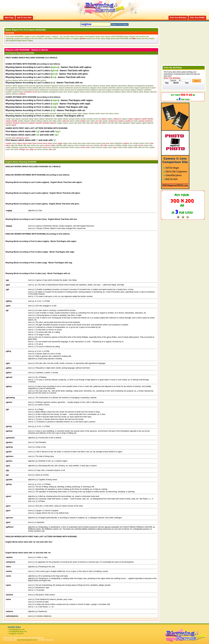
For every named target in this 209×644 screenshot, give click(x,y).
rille (16, 145)
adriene (8, 94)
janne (40, 92)
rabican (65, 119)
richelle (136, 143)
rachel (77, 119)
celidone (140, 90)
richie (147, 143)
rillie (25, 145)
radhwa (45, 121)
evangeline (10, 90)
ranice (14, 143)
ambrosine (69, 88)
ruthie (16, 149)
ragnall (8, 125)
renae (75, 143)
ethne (31, 80)
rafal (84, 123)
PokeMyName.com (17, 629)
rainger (85, 114)
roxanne (99, 147)
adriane (147, 92)
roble (65, 145)
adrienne (15, 94)
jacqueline (150, 86)
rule (143, 147)
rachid (95, 119)
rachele (83, 119)
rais (107, 114)
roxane (93, 147)
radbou (110, 119)
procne (74, 90)
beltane (46, 92)
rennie (98, 143)
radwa (93, 121)
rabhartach (49, 119)
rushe (8, 149)
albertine (114, 86)
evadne (153, 88)
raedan (105, 121)
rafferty (104, 123)
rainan (69, 114)
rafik (112, 123)
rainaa (64, 114)
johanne (111, 92)
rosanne (31, 147)
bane (88, 92)
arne (65, 92)
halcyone (18, 90)
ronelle (135, 145)
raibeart (11, 114)
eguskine (55, 86)
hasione (83, 92)
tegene (133, 90)
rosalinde (15, 147)
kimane (128, 90)
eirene (131, 88)
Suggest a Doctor (16, 634)
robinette (59, 145)
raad (13, 119)
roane (42, 145)
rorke (151, 145)
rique (29, 145)
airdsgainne (53, 92)
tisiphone (94, 90)
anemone (86, 88)
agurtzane (40, 86)
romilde (124, 145)
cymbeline (147, 90)
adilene (136, 92)
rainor (103, 114)
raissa (116, 114)
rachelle (90, 119)
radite (54, 121)
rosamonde (23, 147)
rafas (88, 123)
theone (88, 90)
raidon (27, 114)
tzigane (109, 90)
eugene (76, 92)
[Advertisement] (39, 155)
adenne (129, 92)
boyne (61, 92)
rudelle (130, 147)
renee (84, 143)
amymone (78, 88)
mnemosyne (54, 90)
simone (29, 88)
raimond (38, 114)
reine (70, 143)
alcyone (62, 88)
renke (89, 143)
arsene (70, 92)
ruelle (135, 147)
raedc (136, 121)
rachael (72, 119)
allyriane (131, 86)
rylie (54, 149)
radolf (77, 121)
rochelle (82, 145)
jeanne (8, 88)
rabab (31, 119)
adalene (118, 92)
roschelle (38, 147)
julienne (14, 88)
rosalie (8, 147)
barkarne (48, 86)
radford (33, 121)
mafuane (96, 86)
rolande (96, 145)
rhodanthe (118, 143)
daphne (15, 80)
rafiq (120, 123)
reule (103, 143)
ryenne (45, 149)
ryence (40, 149)
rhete (112, 143)
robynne (70, 145)
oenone (67, 90)
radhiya (39, 121)
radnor (72, 121)
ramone (8, 138)
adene (124, 92)
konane (94, 92)
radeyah (27, 121)
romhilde (118, 145)
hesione (25, 90)
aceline (102, 86)
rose (50, 147)
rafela (96, 123)
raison (111, 114)
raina (59, 114)
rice (131, 143)
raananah (25, 119)
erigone (137, 88)
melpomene (44, 90)
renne (93, 143)
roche (76, 145)
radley (59, 121)
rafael (80, 123)
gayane (21, 86)
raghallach (126, 123)
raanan (18, 119)
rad (99, 119)
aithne (21, 80)
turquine (9, 92)
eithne (26, 80)
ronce (130, 145)
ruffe (140, 147)
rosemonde (64, 147)
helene (48, 88)
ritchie (33, 145)
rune (147, 147)
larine (72, 86)
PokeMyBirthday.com (18, 631)
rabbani (42, 119)
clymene (119, 88)
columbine (116, 90)
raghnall (150, 123)
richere (142, 143)
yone (122, 90)
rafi (109, 123)
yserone (32, 86)
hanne (61, 86)
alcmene (55, 88)
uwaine (15, 92)
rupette (152, 147)
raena (71, 123)
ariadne (105, 88)
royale (105, 147)
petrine (84, 86)
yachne (43, 80)
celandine (112, 88)
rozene (120, 147)
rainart (75, 114)
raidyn (32, 114)
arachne (9, 80)
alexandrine (122, 86)
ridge (12, 145)
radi (50, 121)
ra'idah (8, 119)
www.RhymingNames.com (27, 640)
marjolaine (22, 88)
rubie (125, 147)
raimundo (53, 114)
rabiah (60, 119)
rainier (98, 114)
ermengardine (140, 86)
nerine (62, 90)
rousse (77, 147)
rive (38, 145)
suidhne (37, 80)
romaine (111, 145)
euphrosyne (145, 88)
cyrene (126, 88)
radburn (125, 119)
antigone (93, 88)
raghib (144, 123)
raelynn (66, 123)
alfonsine (42, 88)
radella (20, 121)
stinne (90, 86)
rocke (88, 145)
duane (99, 92)
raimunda (45, 114)
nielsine (78, 86)
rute (12, 149)
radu (88, 121)
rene (79, 143)
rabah (36, 119)
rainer (80, 114)
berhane (9, 86)
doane (21, 92)
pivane (105, 92)
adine (141, 92)
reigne (65, 143)
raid (22, 114)
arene (99, 88)
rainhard (92, 114)
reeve (55, 143)
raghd (133, 123)
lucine (26, 86)
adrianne (153, 92)
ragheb (138, 123)
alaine (108, 86)
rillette (20, 145)
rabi (55, 119)
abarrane (102, 90)
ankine (15, 86)
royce (110, 147)
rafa (75, 123)
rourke (72, 147)
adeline (35, 88)
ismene (31, 90)
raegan (59, 123)
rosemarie (56, 147)
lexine (37, 90)
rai (6, 114)
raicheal (17, 114)
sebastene (81, 90)
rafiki (116, 123)
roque (146, 145)
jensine (67, 86)
